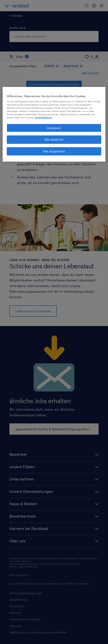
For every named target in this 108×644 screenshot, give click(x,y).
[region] (54, 124)
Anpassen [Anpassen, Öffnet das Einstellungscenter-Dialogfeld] (54, 128)
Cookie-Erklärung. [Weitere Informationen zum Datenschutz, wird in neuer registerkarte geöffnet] (43, 118)
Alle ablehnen (54, 139)
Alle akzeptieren (54, 151)
